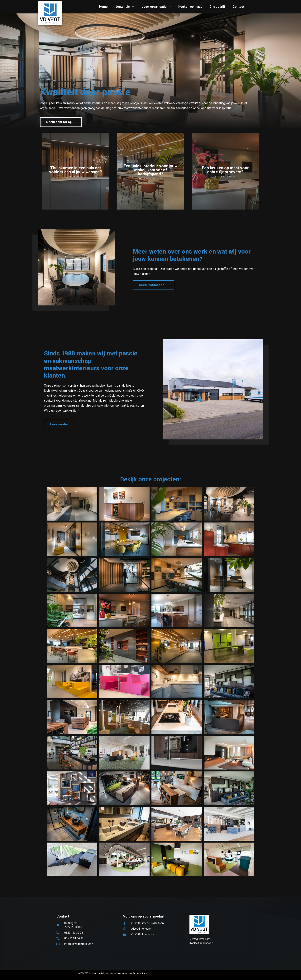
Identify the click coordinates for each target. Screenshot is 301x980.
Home (103, 7)
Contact (238, 7)
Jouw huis (125, 7)
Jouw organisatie (156, 7)
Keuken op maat (190, 7)
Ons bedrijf (217, 7)
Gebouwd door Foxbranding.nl (133, 973)
